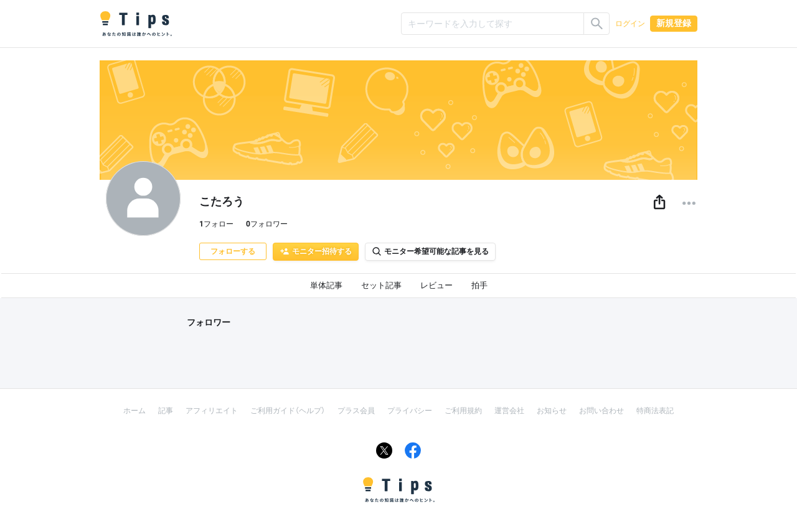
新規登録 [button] (674, 23)
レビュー (436, 285)
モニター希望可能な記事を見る (430, 251)
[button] (659, 203)
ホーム (134, 411)
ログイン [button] (630, 24)
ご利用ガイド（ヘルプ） (288, 411)
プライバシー (410, 411)
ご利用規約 (463, 411)
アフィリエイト (212, 411)
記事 (166, 411)
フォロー (216, 224)
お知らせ (552, 411)
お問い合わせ (601, 411)
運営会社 (509, 411)
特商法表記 (655, 411)
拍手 (479, 285)
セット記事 (381, 285)
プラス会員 (356, 411)
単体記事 (326, 285)
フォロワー (267, 224)
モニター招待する (316, 251)
